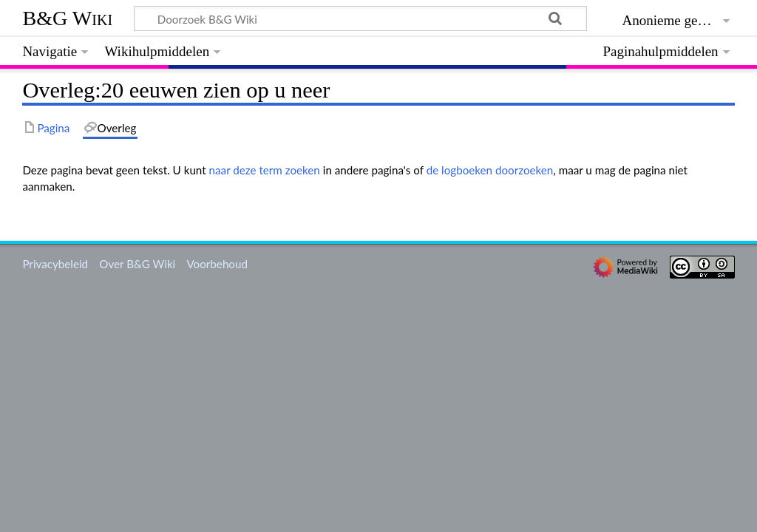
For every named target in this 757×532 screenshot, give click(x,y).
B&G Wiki (67, 18)
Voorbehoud (217, 264)
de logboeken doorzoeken (490, 170)
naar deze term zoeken (265, 170)
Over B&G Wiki (137, 264)
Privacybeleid (55, 264)
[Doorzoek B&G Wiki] (360, 18)
